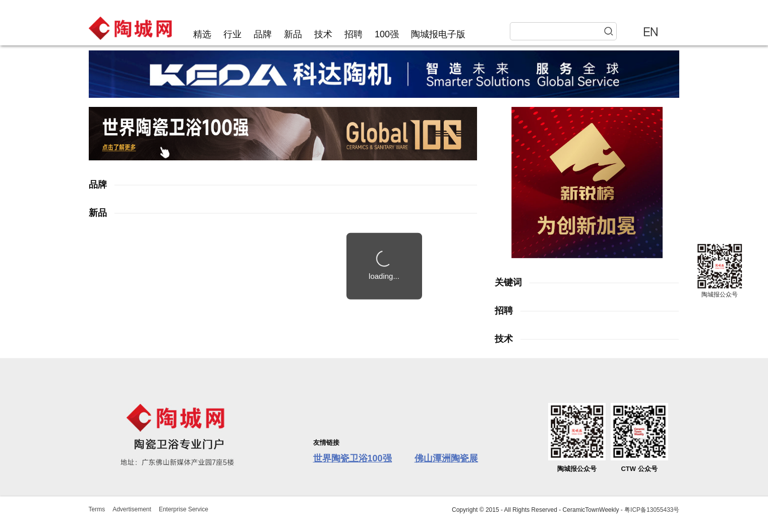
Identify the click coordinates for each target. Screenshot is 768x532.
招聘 (353, 34)
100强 (387, 34)
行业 (232, 34)
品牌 (263, 34)
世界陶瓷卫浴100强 (352, 458)
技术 (323, 34)
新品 (293, 34)
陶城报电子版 (438, 34)
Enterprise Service (184, 509)
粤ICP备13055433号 (652, 510)
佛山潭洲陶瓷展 (446, 458)
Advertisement (132, 509)
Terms (97, 509)
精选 (202, 34)
